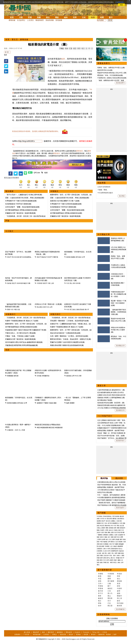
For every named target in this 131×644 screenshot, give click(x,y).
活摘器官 (99, 549)
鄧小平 (87, 309)
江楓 (109, 583)
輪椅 (68, 403)
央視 (103, 553)
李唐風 (101, 586)
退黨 (124, 523)
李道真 (119, 574)
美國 (39, 17)
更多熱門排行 (120, 441)
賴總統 (73, 257)
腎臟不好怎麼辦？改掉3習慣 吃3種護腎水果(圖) (67, 342)
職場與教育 (40, 20)
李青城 (101, 588)
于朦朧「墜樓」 (103, 190)
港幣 (113, 539)
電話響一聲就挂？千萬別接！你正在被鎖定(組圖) (119, 303)
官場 (30, 17)
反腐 (112, 532)
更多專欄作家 (120, 609)
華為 (118, 526)
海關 (119, 553)
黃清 (119, 583)
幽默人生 (120, 560)
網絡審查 (120, 546)
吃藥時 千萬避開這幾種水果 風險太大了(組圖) (22, 321)
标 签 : (7, 52)
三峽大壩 (119, 521)
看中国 (21, 9)
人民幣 (99, 539)
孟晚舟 (103, 528)
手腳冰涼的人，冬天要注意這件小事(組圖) (21, 333)
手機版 (62, 48)
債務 (112, 537)
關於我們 (51, 632)
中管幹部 (40, 283)
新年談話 (79, 257)
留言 (75, 48)
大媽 (124, 542)
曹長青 (110, 598)
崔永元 (111, 530)
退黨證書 (63, 634)
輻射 (6, 55)
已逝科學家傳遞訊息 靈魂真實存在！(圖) (111, 390)
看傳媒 (78, 634)
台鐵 (118, 519)
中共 (68, 283)
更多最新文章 (120, 410)
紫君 (100, 596)
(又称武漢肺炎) (107, 516)
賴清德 (68, 257)
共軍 (44, 307)
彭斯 (115, 528)
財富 (98, 542)
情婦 (106, 532)
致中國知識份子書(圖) (105, 400)
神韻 (38, 428)
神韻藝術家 (59, 428)
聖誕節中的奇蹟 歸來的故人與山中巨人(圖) (112, 73)
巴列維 (39, 376)
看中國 (122, 532)
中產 (101, 542)
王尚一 (101, 583)
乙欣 (109, 603)
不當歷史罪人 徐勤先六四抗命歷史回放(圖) (112, 78)
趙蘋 (119, 593)
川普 (113, 516)
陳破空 (119, 596)
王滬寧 (102, 530)
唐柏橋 (119, 581)
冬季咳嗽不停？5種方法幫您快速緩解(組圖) (21, 201)
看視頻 (93, 634)
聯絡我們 (36, 632)
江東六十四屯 (107, 549)
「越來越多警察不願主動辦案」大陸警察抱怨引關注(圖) (119, 312)
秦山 (109, 596)
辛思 (100, 579)
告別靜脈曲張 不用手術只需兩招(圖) (18, 204)
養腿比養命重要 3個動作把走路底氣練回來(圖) (67, 345)
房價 (98, 544)
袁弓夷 (110, 523)
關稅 (107, 528)
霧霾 (117, 544)
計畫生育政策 (80, 309)
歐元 (107, 539)
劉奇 (101, 560)
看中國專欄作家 (105, 570)
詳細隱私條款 (120, 2)
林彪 (98, 560)
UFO (112, 526)
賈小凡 (110, 593)
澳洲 (123, 556)
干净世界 (26, 634)
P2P (113, 544)
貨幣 (122, 537)
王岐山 (99, 528)
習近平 (9, 257)
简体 (67, 48)
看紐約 (71, 634)
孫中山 (108, 558)
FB (124, 535)
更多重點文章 (120, 346)
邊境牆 (111, 528)
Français (86, 632)
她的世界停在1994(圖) (105, 70)
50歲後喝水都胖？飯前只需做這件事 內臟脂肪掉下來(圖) (26, 330)
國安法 (122, 519)
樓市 (121, 539)
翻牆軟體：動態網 (105, 634)
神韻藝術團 (44, 428)
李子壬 (101, 593)
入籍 (104, 556)
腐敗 (109, 532)
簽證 (98, 556)
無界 (115, 634)
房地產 (117, 539)
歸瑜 (100, 603)
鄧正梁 (110, 606)
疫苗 (98, 526)
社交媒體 (120, 535)
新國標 (72, 403)
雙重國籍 (10, 376)
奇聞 (102, 17)
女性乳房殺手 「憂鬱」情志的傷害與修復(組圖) (22, 207)
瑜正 (100, 601)
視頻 (7, 350)
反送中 (99, 532)
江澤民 (106, 530)
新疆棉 (99, 523)
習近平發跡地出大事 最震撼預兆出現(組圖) (112, 505)
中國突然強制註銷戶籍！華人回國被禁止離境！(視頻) (119, 294)
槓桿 (115, 537)
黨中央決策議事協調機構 (27, 257)
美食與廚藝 (50, 20)
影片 (111, 17)
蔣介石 (113, 558)
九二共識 (22, 430)
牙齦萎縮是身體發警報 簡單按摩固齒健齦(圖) (22, 345)
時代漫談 (120, 603)
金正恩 (122, 526)
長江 (103, 523)
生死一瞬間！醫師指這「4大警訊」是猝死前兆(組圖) (69, 336)
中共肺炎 (99, 516)
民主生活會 (15, 257)
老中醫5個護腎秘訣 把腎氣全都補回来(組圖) (21, 210)
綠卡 (108, 556)
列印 (79, 48)
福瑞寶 (86, 634)
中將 (49, 283)
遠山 (119, 579)
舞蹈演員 (51, 428)
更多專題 (122, 196)
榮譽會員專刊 (104, 63)
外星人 (115, 562)
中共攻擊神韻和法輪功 (105, 193)
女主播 (99, 553)
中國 (29, 283)
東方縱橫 (111, 581)
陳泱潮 (119, 606)
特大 (83, 48)
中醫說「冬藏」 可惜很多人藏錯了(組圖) (20, 336)
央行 (109, 537)
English (77, 632)
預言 (108, 562)
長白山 (120, 549)
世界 (75, 17)
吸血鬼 (44, 257)
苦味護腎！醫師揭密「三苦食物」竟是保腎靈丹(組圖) (70, 321)
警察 (9, 309)
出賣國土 (113, 521)
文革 (122, 562)
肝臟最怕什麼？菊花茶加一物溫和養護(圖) (21, 213)
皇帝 (108, 560)
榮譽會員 (79, 151)
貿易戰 (99, 521)
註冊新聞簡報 (104, 614)
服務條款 (60, 632)
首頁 (12, 17)
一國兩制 (99, 535)
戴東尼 (101, 598)
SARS (109, 551)
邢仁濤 (119, 598)
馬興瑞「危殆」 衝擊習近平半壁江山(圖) (111, 68)
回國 (101, 556)
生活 (93, 17)
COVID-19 (103, 519)
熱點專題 (102, 183)
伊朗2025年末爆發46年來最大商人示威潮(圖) (118, 330)
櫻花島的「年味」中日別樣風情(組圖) (110, 75)
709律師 (107, 546)
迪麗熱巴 (40, 403)
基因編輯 (121, 544)
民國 (98, 558)
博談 (57, 17)
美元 (119, 537)
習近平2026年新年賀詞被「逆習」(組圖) (111, 436)
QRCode (37, 173)
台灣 (83, 257)
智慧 (98, 562)
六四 (121, 523)
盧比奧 (122, 516)
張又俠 (108, 521)
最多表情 (119, 478)
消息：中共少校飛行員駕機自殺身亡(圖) (111, 425)
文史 (84, 17)
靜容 (119, 586)
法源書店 (46, 634)
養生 (98, 565)
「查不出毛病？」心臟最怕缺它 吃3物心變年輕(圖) (24, 195)
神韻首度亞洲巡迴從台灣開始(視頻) (48, 425)
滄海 (100, 581)
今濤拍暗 (111, 574)
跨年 (74, 283)
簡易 (109, 576)
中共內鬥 (49, 257)
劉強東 (121, 542)
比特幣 (103, 539)
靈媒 (55, 403)
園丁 (109, 586)
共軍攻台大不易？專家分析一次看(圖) (48, 304)
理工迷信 (72, 309)
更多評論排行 (120, 508)
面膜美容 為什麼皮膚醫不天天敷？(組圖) (65, 201)
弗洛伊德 (107, 526)
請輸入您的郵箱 (112, 618)
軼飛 (100, 576)
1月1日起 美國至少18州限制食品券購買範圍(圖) (119, 250)
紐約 (66, 17)
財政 (124, 539)
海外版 (9, 283)
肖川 (109, 601)
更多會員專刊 (120, 83)
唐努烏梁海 (114, 549)
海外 (115, 556)
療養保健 (12, 20)
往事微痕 (105, 535)
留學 (116, 553)
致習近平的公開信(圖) (105, 492)
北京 (117, 542)
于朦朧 (46, 403)
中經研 (119, 588)
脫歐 (106, 537)
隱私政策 (69, 632)
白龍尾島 (99, 551)
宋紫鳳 (101, 574)
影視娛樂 (59, 20)
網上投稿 (27, 632)
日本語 (105, 632)
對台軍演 (40, 307)
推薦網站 (18, 634)
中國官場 (55, 257)
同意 (121, 5)
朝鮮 (98, 537)
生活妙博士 (21, 20)
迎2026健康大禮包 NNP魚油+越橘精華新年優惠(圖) (24, 342)
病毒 (98, 519)
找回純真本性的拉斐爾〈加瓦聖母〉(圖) (111, 403)
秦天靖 (101, 591)
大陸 (21, 17)
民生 (111, 556)
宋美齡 (118, 558)
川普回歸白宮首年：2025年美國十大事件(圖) (118, 276)
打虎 (115, 532)
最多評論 (104, 478)
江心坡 (105, 551)
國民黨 (114, 519)
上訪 (111, 546)
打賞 (71, 48)
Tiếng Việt (96, 632)
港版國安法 (115, 523)
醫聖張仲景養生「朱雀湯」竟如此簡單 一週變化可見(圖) (71, 339)
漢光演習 (109, 519)
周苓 (119, 576)
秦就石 (110, 588)
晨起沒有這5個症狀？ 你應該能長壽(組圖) (65, 333)
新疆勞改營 (115, 551)
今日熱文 (9, 231)
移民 (109, 553)
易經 (116, 560)
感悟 (101, 562)
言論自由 (121, 551)
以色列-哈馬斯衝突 (104, 187)
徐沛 (100, 606)
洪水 (106, 523)
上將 (52, 283)
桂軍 (101, 558)
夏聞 (109, 579)
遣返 (122, 553)
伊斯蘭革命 (46, 376)
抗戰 (104, 558)
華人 (106, 553)
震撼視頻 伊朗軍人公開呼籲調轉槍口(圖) (111, 398)
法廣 (116, 535)
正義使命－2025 (13, 430)
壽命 (119, 562)
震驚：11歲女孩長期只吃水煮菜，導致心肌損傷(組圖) (25, 198)
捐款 (43, 632)
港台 (48, 17)
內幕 (119, 530)
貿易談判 (123, 528)
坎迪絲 (51, 403)
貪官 (103, 532)
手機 (104, 562)
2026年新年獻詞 (22, 283)
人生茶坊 (30, 20)
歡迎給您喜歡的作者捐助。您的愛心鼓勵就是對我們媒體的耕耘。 (36, 131)
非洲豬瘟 (106, 544)
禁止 (71, 283)
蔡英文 (113, 542)
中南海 (115, 530)
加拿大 (102, 537)
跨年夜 (78, 283)
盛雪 (119, 591)
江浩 (109, 591)
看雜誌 (55, 634)
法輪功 (115, 546)
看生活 (15, 40)
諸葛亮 (112, 560)
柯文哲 (102, 526)
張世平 (45, 283)
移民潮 (16, 376)
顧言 (119, 601)
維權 (103, 546)
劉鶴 (98, 530)
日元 (110, 539)
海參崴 (105, 542)
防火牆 (99, 546)
